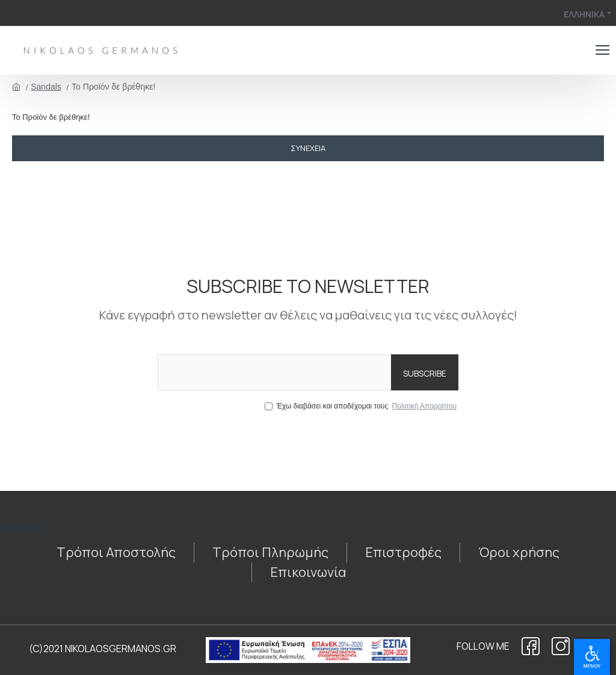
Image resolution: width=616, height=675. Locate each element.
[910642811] (270, 553)
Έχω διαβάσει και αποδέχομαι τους (362, 406)
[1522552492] (531, 646)
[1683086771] (519, 553)
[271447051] (308, 572)
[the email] (308, 372)
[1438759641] (403, 553)
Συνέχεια (308, 148)
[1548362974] (116, 553)
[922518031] (561, 646)
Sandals (46, 87)
